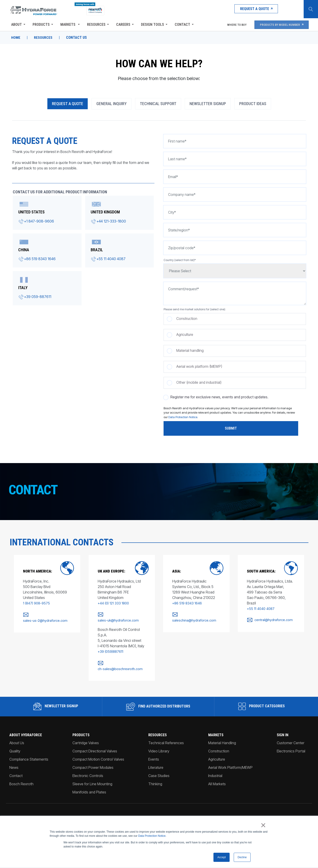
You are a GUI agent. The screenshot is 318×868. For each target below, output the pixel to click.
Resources (96, 25)
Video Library (159, 746)
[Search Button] (310, 9)
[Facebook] (300, 816)
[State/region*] (235, 231)
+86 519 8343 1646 (39, 259)
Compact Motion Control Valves (98, 754)
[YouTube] (308, 816)
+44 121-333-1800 (111, 222)
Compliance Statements (28, 754)
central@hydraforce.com (273, 615)
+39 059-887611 (37, 297)
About (16, 25)
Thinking (155, 779)
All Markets (217, 779)
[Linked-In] (286, 816)
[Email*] (235, 177)
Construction (219, 746)
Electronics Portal (292, 746)
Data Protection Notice (152, 836)
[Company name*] (235, 195)
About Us (16, 738)
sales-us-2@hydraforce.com (43, 621)
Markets (68, 25)
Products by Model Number (281, 25)
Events (154, 754)
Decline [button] (242, 857)
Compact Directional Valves (95, 746)
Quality (14, 746)
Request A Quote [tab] (68, 104)
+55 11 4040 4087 (111, 259)
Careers (123, 25)
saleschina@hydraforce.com (194, 621)
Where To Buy (234, 25)
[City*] (235, 213)
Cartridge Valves (85, 738)
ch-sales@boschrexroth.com (119, 664)
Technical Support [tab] (158, 104)
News (13, 762)
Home (15, 38)
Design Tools (152, 25)
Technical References (166, 738)
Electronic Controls (88, 771)
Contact (182, 25)
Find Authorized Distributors (158, 702)
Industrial (215, 771)
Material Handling (222, 738)
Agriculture (217, 754)
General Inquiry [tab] (112, 104)
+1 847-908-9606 (38, 222)
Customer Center (291, 738)
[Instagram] (293, 816)
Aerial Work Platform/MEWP (231, 762)
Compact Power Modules (93, 762)
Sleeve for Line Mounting (92, 779)
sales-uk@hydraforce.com (124, 615)
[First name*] (235, 142)
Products (40, 25)
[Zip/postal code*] (235, 249)
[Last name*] (235, 160)
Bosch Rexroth (21, 779)
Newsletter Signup (55, 701)
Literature (156, 762)
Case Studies (159, 771)
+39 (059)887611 (109, 647)
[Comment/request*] (235, 294)
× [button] (264, 825)
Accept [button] (222, 857)
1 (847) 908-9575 (35, 604)
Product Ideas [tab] (253, 104)
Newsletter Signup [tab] (208, 104)
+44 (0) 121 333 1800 (112, 604)
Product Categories (262, 701)
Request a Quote (247, 9)
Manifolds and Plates (89, 787)
